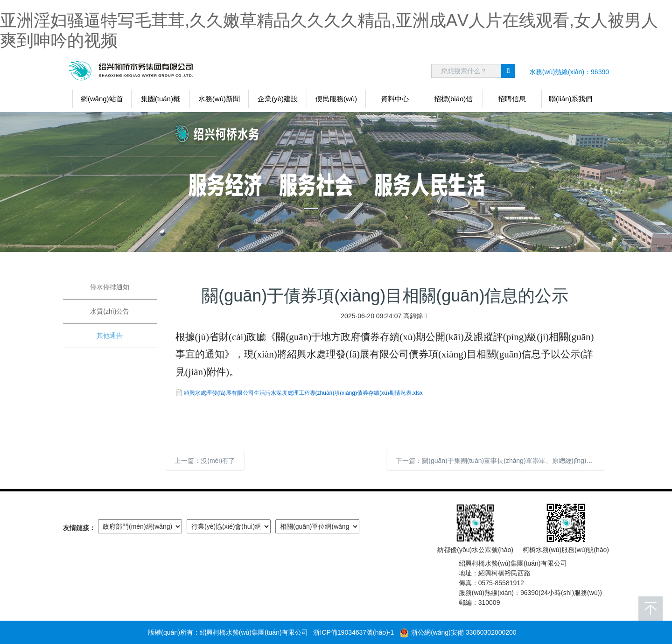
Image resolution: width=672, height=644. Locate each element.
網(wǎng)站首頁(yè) (102, 101)
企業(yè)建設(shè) (278, 101)
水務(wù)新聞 (219, 99)
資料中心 (395, 99)
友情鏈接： (79, 528)
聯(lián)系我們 (570, 99)
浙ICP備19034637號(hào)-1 (353, 632)
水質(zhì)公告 (110, 311)
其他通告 (110, 336)
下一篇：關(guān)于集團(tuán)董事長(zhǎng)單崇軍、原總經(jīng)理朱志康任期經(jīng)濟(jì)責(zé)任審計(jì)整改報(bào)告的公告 (500, 461)
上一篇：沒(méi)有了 (205, 461)
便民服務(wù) (336, 99)
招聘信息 (512, 99)
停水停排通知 (110, 287)
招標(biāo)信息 (453, 101)
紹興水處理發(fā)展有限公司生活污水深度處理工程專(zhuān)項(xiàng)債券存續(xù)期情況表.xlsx (303, 393)
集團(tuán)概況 (161, 101)
